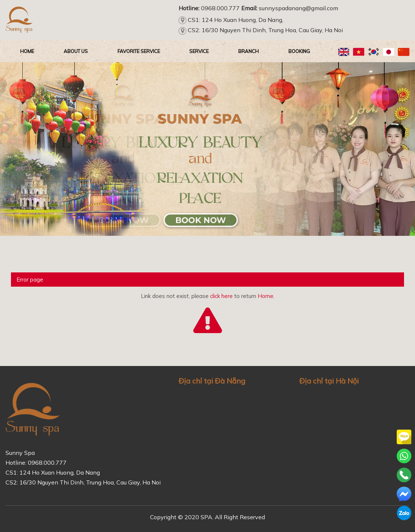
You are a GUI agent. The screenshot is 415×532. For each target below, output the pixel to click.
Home (266, 296)
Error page (30, 280)
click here (221, 296)
